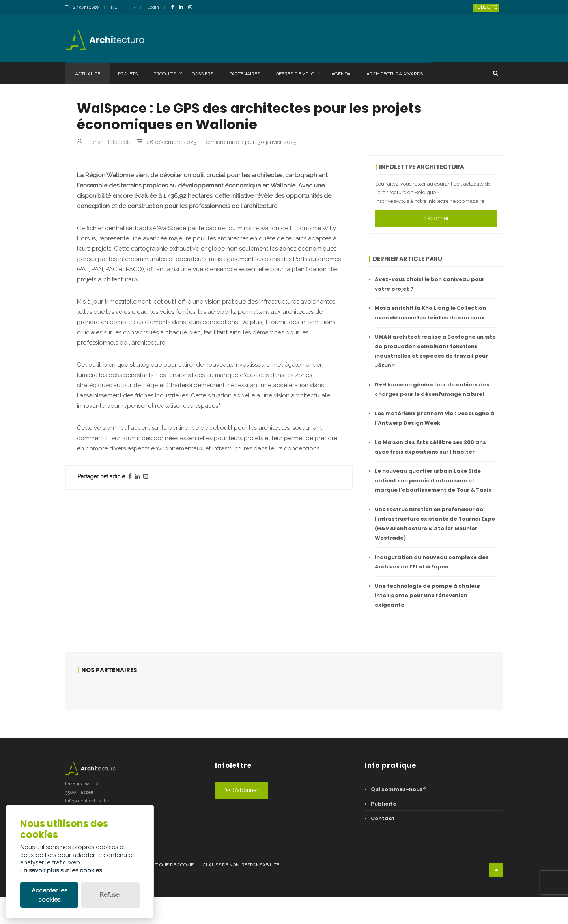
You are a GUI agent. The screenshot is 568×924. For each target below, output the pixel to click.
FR (132, 7)
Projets (128, 74)
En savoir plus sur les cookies (61, 870)
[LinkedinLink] (183, 8)
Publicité (486, 7)
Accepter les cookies (49, 895)
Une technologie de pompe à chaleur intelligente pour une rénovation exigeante (428, 595)
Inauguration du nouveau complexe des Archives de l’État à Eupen (432, 562)
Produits (168, 73)
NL (114, 7)
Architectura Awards (395, 74)
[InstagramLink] (192, 8)
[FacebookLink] (175, 8)
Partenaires (245, 74)
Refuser (110, 895)
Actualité (88, 74)
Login (153, 7)
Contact (383, 845)
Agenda (341, 74)
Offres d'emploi (299, 73)
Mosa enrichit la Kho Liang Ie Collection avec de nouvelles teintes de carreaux (430, 313)
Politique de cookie (170, 892)
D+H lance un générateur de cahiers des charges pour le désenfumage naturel (432, 389)
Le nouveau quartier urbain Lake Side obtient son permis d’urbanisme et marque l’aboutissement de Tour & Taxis (433, 481)
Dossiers (203, 74)
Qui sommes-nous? (398, 816)
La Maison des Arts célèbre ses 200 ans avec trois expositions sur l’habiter (430, 447)
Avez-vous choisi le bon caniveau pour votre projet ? (430, 284)
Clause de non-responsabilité (241, 892)
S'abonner (436, 218)
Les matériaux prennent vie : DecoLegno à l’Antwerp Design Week (434, 418)
